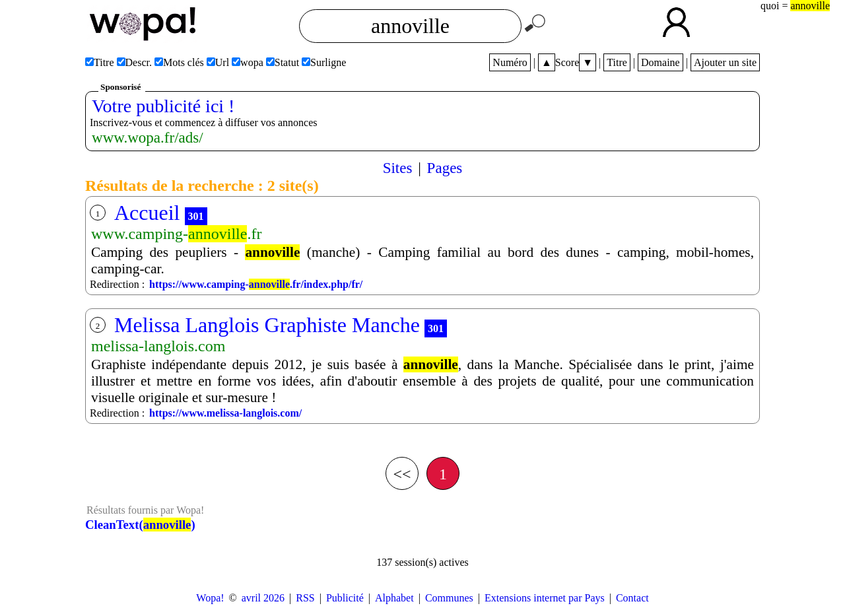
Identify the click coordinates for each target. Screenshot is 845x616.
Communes (449, 598)
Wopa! (210, 598)
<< (402, 474)
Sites (398, 168)
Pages (445, 168)
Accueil (147, 213)
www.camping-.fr (176, 234)
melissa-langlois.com (158, 346)
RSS (305, 598)
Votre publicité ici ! (163, 106)
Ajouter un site (725, 62)
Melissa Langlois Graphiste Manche (267, 325)
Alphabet (394, 598)
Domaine (660, 62)
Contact (632, 598)
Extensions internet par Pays (545, 598)
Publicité (345, 598)
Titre (617, 62)
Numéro (510, 62)
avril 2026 (263, 598)
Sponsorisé (120, 87)
